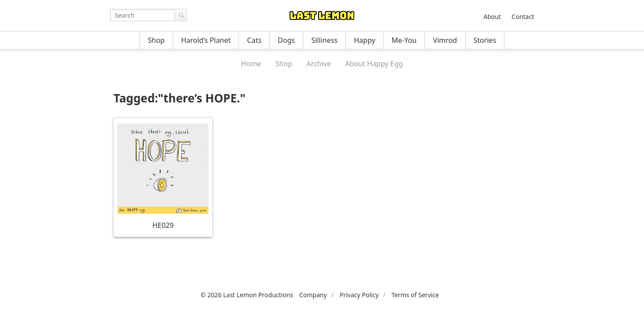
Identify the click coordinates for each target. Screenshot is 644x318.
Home (251, 64)
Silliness (325, 40)
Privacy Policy (359, 295)
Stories (485, 40)
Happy (364, 40)
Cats (254, 40)
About (492, 17)
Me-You (404, 40)
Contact (523, 17)
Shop (156, 40)
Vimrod (445, 40)
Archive (319, 64)
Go (181, 15)
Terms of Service (415, 295)
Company (313, 295)
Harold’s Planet (206, 40)
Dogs (286, 40)
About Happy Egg (374, 64)
